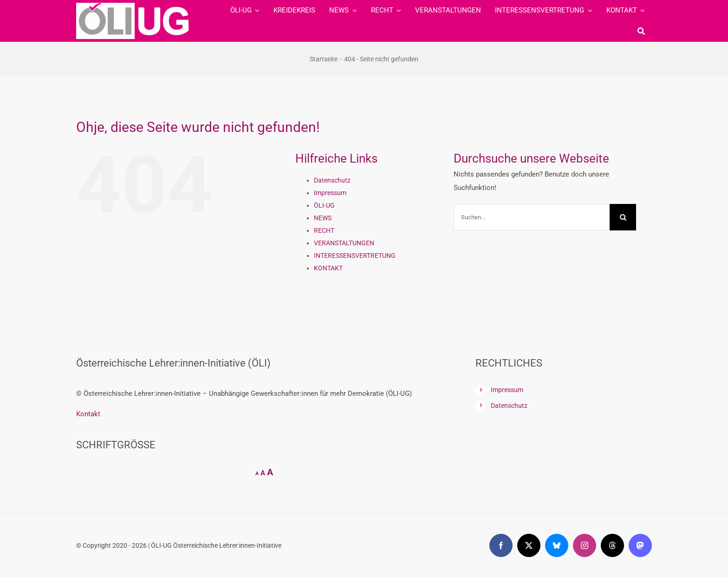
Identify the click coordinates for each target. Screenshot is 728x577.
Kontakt (88, 414)
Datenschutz (332, 180)
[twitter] (529, 545)
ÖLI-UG (324, 205)
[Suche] (641, 31)
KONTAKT (328, 268)
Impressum (330, 193)
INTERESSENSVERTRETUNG (355, 256)
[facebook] (501, 545)
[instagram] (585, 545)
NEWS (323, 218)
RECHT (324, 230)
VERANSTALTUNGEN (344, 243)
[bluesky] (557, 545)
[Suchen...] (532, 217)
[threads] (612, 545)
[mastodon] (640, 545)
